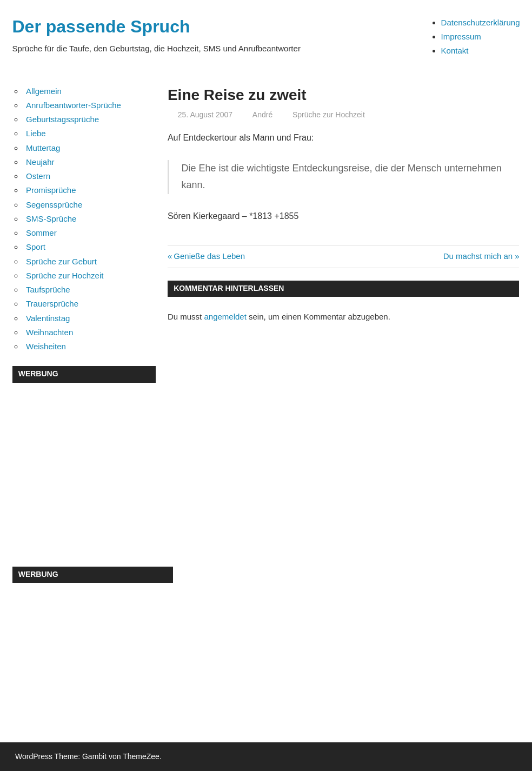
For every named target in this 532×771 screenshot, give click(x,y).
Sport (36, 247)
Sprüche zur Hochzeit (329, 115)
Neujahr (40, 162)
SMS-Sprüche (51, 219)
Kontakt (455, 51)
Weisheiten (46, 346)
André (262, 115)
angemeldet (225, 317)
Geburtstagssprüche (62, 119)
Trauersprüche (52, 304)
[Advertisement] (84, 462)
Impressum (461, 36)
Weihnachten (49, 332)
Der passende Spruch (101, 26)
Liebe (36, 133)
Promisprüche (51, 190)
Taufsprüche (48, 290)
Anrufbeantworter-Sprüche (74, 105)
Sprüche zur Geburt (61, 261)
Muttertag (43, 148)
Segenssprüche (54, 205)
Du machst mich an (478, 256)
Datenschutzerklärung (481, 22)
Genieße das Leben (209, 256)
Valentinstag (48, 318)
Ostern (38, 176)
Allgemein (44, 91)
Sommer (41, 233)
